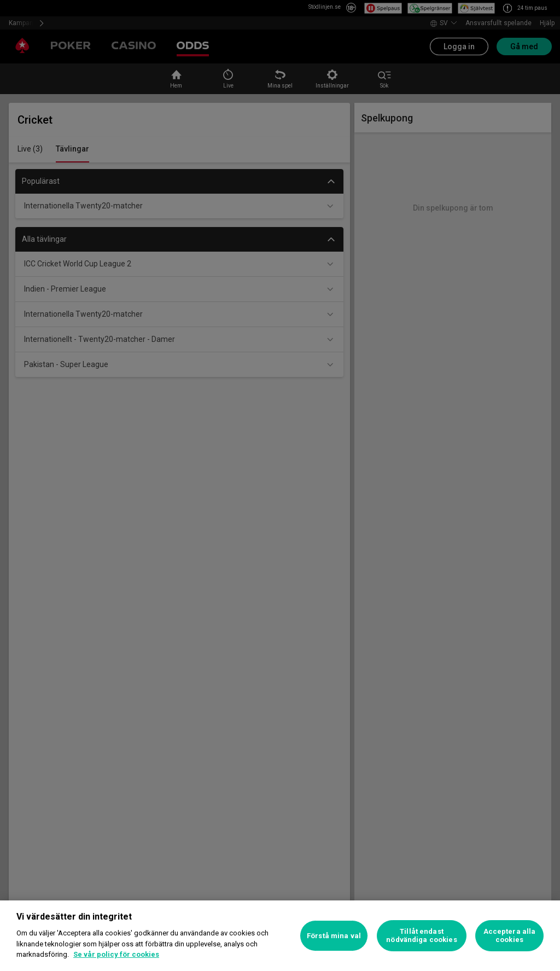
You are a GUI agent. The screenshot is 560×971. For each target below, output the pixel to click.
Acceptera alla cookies (510, 936)
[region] (280, 936)
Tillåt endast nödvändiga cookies (421, 936)
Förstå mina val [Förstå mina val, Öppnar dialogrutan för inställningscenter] (334, 936)
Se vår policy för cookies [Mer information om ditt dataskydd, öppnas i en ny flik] (116, 954)
